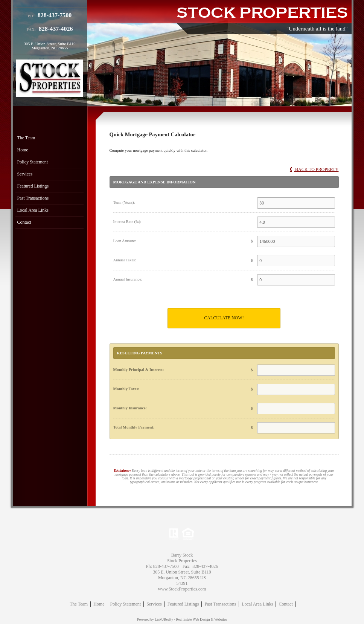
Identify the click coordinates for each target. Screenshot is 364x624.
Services (25, 174)
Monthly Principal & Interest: (139, 370)
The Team (26, 138)
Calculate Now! (224, 318)
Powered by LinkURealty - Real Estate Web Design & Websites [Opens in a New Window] (182, 619)
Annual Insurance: (128, 279)
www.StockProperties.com (182, 589)
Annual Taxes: (125, 260)
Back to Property (314, 169)
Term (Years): (124, 202)
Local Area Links (33, 210)
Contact (24, 222)
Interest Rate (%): (127, 222)
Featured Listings (33, 186)
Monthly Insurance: (130, 408)
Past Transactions (33, 198)
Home (23, 150)
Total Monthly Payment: (134, 427)
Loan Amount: (125, 241)
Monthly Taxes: (126, 389)
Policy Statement (33, 162)
